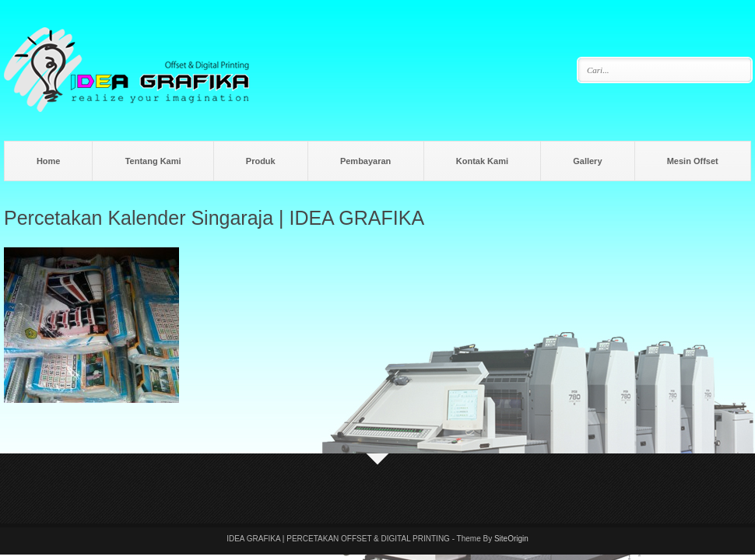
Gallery (587, 161)
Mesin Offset (693, 161)
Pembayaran (365, 161)
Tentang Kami (153, 161)
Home (49, 161)
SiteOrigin (511, 539)
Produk (261, 161)
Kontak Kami (482, 161)
